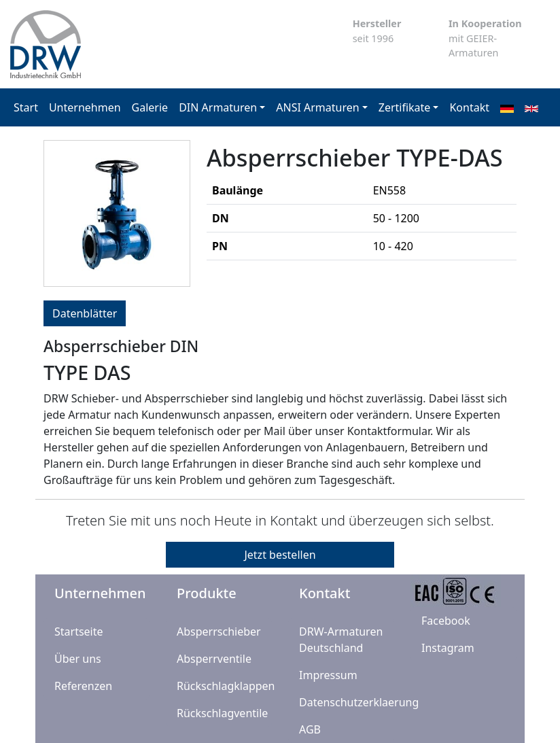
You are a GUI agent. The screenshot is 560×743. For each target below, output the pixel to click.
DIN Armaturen (218, 107)
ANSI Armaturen (317, 107)
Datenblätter (85, 313)
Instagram (448, 648)
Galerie (150, 107)
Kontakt (469, 107)
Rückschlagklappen (226, 686)
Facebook (446, 621)
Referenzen (83, 686)
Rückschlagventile (222, 713)
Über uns (78, 659)
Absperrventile (214, 659)
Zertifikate (405, 107)
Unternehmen (85, 107)
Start (26, 107)
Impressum (328, 675)
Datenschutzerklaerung (359, 702)
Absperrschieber (219, 632)
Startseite (79, 632)
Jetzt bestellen (280, 555)
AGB (310, 729)
